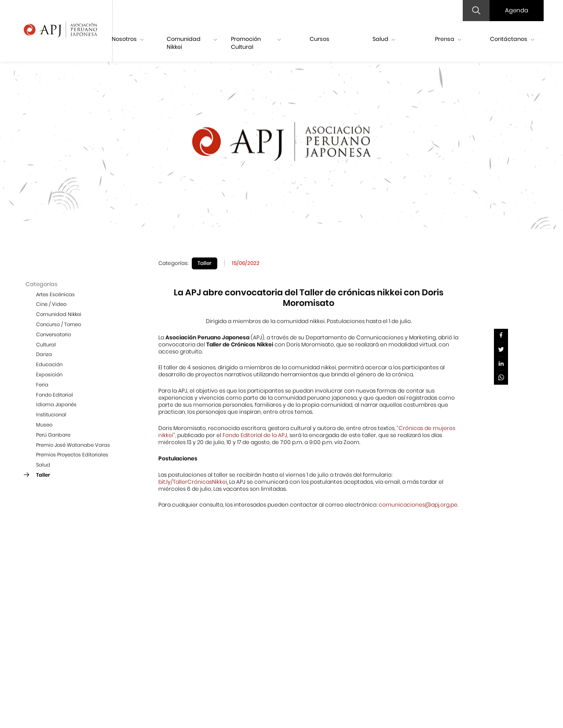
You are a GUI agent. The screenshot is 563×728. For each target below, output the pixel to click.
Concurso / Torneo (58, 324)
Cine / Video (51, 304)
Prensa (448, 39)
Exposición (49, 375)
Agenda (517, 10)
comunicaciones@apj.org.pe (418, 505)
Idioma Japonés (56, 404)
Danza (44, 354)
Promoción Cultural (256, 43)
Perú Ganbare (53, 435)
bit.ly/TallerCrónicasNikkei (193, 482)
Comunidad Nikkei (192, 43)
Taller (43, 475)
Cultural (46, 345)
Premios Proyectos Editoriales (72, 455)
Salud (384, 39)
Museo (44, 425)
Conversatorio (53, 335)
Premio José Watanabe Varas (73, 445)
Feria (42, 385)
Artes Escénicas (55, 294)
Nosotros (128, 39)
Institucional (51, 415)
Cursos (320, 39)
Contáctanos (512, 39)
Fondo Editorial (55, 395)
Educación (49, 364)
